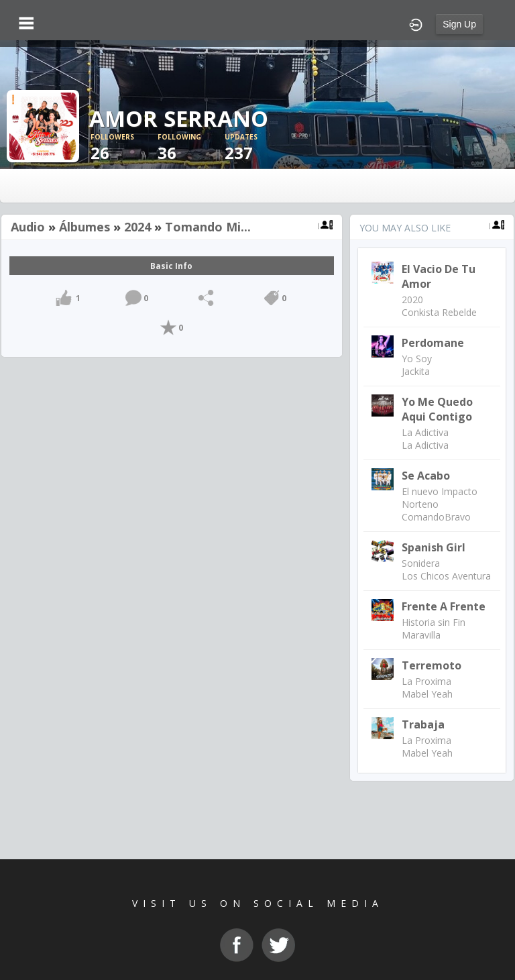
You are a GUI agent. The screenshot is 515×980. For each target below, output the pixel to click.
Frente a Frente (444, 606)
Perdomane (433, 343)
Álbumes (84, 227)
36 (191, 148)
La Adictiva (425, 432)
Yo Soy (417, 359)
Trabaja (423, 724)
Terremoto (432, 665)
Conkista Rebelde (439, 312)
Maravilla (421, 635)
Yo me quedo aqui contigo (437, 409)
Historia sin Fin (434, 622)
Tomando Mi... (208, 227)
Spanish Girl (434, 547)
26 (124, 148)
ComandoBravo (436, 517)
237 (258, 148)
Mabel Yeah (427, 694)
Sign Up (459, 24)
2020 (412, 300)
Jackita (416, 371)
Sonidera (421, 563)
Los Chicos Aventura (446, 576)
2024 (137, 227)
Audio (28, 227)
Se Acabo (426, 476)
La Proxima (426, 681)
